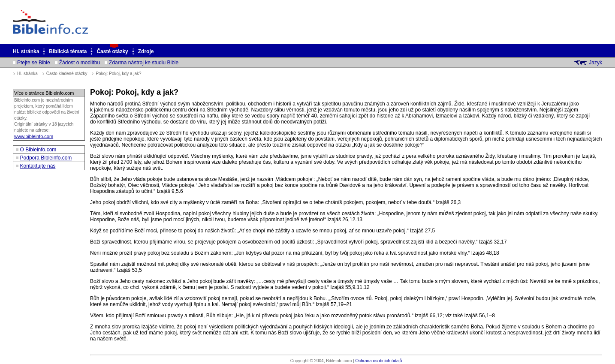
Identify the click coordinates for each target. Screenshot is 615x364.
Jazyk (595, 63)
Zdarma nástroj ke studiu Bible (144, 63)
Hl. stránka (26, 51)
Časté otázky (112, 51)
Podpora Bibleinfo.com (46, 158)
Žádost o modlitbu (80, 63)
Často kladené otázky (67, 74)
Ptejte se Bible (34, 63)
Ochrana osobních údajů (378, 361)
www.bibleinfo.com (34, 136)
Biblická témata (68, 51)
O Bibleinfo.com (38, 150)
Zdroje (146, 51)
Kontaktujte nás (38, 166)
